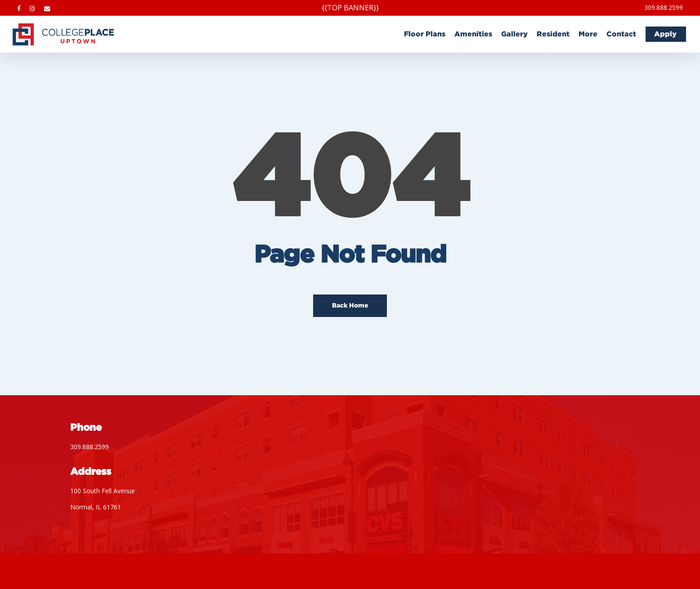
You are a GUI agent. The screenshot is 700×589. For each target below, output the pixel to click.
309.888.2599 (90, 447)
